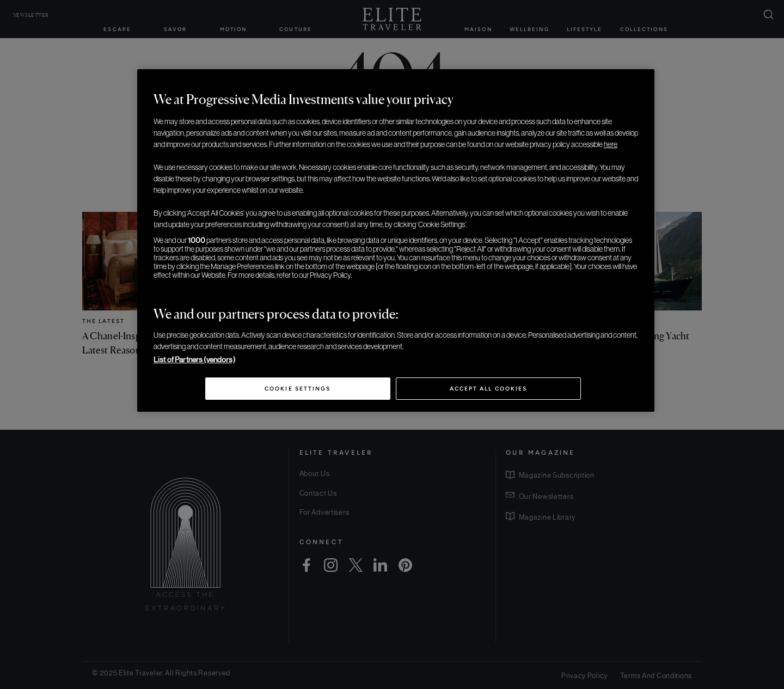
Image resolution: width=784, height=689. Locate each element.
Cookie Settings (298, 389)
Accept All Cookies (488, 389)
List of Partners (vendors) (194, 359)
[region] (396, 241)
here (611, 144)
